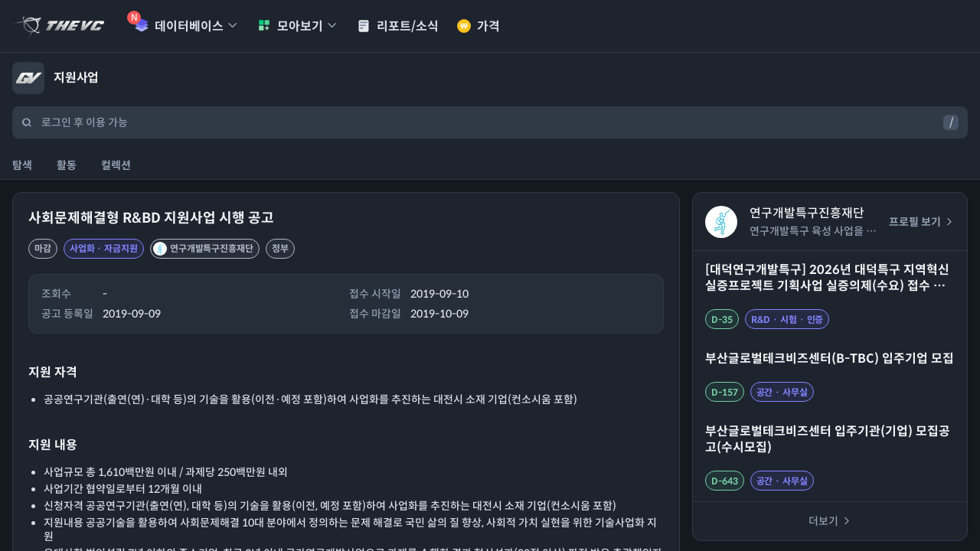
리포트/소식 (398, 26)
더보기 (830, 521)
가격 (479, 26)
